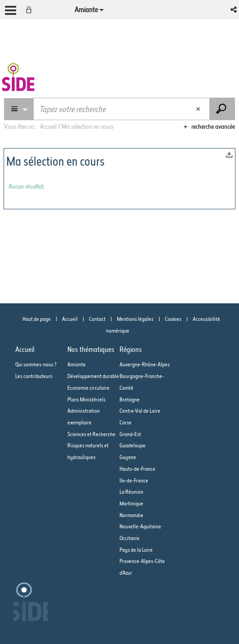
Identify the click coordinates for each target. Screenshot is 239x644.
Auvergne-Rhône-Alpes (145, 364)
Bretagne (130, 399)
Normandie (131, 515)
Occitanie (130, 538)
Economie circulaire (89, 388)
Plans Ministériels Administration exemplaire (86, 411)
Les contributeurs (34, 376)
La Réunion (131, 492)
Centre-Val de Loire (140, 411)
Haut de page (37, 319)
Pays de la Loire (136, 550)
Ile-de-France (134, 480)
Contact (97, 319)
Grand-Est (130, 434)
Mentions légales (135, 319)
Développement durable (93, 376)
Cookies (173, 319)
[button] (234, 10)
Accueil (70, 319)
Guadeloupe (133, 445)
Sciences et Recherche (91, 434)
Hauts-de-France (137, 469)
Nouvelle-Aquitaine (140, 526)
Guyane (128, 457)
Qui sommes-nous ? (36, 364)
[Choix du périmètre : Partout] (19, 109)
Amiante (77, 364)
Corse (126, 422)
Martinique (131, 503)
